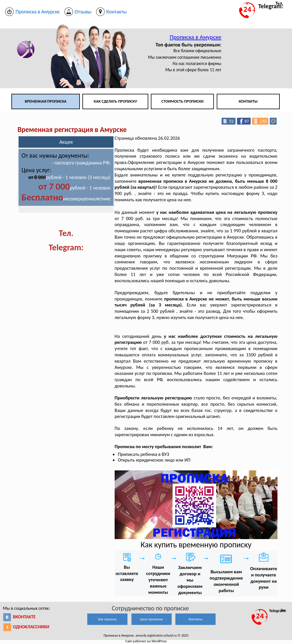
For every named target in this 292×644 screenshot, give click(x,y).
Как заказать (107, 619)
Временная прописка (46, 101)
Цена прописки (152, 619)
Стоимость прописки (182, 101)
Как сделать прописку (115, 101)
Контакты (248, 101)
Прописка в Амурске (195, 37)
